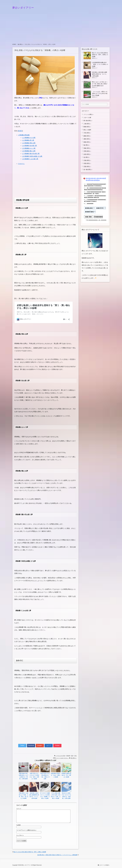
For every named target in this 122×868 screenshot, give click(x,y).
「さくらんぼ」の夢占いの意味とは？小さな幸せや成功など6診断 (100, 94)
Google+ (40, 745)
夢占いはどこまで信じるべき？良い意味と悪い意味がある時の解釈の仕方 (100, 84)
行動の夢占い (87, 160)
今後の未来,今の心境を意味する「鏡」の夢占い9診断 (45, 776)
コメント (19, 809)
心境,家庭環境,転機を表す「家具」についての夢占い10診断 (100, 64)
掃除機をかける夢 (29, 138)
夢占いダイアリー (23, 8)
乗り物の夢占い (88, 121)
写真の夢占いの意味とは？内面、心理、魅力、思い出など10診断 (24, 796)
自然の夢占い (87, 154)
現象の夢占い (87, 148)
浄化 (75, 756)
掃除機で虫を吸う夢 (30, 146)
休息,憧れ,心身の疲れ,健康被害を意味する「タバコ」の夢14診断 (34, 796)
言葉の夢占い (87, 167)
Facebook (31, 745)
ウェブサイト (20, 835)
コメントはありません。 (62, 758)
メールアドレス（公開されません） (27, 830)
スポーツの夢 (87, 118)
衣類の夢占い (87, 163)
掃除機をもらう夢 (29, 148)
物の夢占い (21, 44)
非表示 (20, 131)
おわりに (21, 164)
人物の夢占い (87, 124)
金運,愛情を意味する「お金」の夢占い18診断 (56, 775)
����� (90, 204)
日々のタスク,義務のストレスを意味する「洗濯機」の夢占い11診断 (45, 796)
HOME (14, 44)
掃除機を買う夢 (28, 140)
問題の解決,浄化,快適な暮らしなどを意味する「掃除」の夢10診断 (24, 776)
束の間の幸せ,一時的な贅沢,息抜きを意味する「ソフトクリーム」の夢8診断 (57, 855)
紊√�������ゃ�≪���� (96, 220)
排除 (72, 756)
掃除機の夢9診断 (24, 135)
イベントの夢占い (89, 114)
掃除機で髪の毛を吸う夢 (31, 154)
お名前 (18, 825)
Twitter (22, 745)
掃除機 (68, 756)
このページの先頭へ (104, 865)
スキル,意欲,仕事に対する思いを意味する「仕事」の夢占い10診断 (56, 796)
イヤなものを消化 (61, 756)
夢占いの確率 (87, 130)
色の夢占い (87, 157)
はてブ (49, 745)
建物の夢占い (87, 136)
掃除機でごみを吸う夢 (30, 159)
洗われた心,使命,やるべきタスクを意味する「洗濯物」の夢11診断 (66, 796)
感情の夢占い (87, 139)
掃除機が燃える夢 (29, 151)
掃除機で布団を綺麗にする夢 (32, 156)
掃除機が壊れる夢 (29, 143)
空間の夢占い (87, 151)
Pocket (57, 745)
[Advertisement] (61, 28)
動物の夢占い (87, 127)
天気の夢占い (87, 133)
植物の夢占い (87, 142)
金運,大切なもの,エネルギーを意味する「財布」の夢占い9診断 (34, 776)
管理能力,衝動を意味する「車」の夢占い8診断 (66, 775)
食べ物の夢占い (88, 170)
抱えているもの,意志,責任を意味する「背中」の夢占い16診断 (30, 852)
